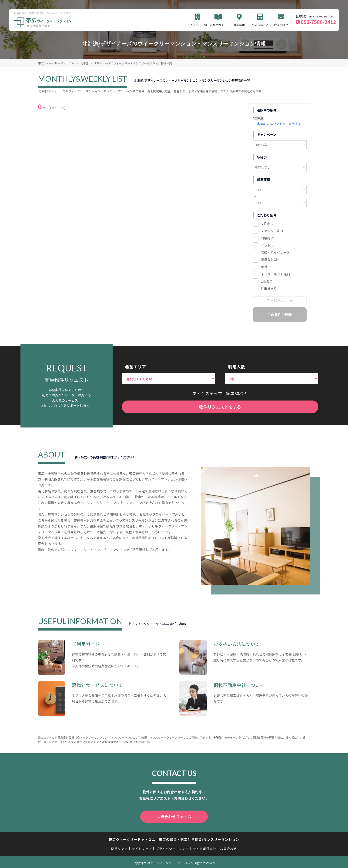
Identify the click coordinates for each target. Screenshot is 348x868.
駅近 (264, 267)
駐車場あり (269, 288)
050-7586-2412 (318, 22)
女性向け (267, 224)
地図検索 (239, 25)
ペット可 (267, 245)
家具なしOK (269, 260)
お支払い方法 (260, 25)
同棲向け (267, 238)
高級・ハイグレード (275, 252)
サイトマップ (142, 848)
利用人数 (237, 367)
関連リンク (120, 848)
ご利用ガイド (218, 25)
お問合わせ (281, 25)
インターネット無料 (275, 274)
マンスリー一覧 (197, 25)
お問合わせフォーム (174, 816)
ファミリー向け (272, 231)
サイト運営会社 (204, 848)
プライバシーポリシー (172, 848)
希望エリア (136, 367)
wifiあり (267, 281)
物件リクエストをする (220, 407)
